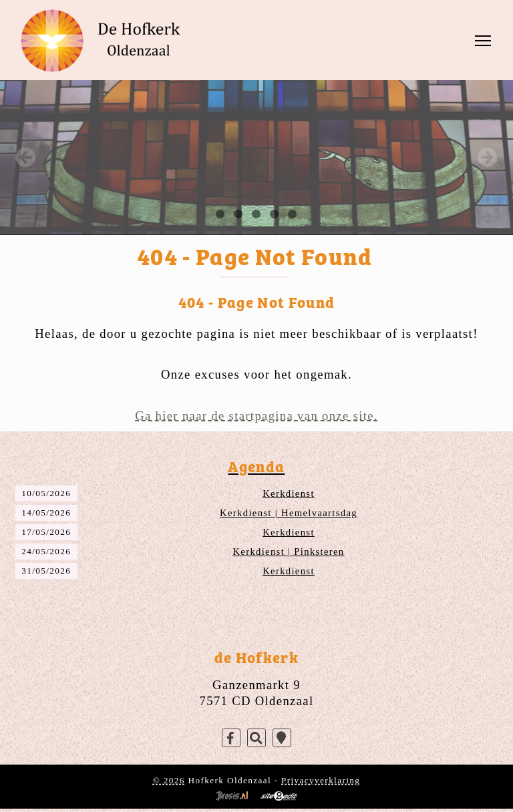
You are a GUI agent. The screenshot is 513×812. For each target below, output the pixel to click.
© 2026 (169, 780)
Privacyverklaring (321, 780)
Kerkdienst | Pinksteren (288, 552)
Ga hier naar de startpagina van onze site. (256, 416)
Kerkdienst (289, 493)
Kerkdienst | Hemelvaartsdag (289, 513)
